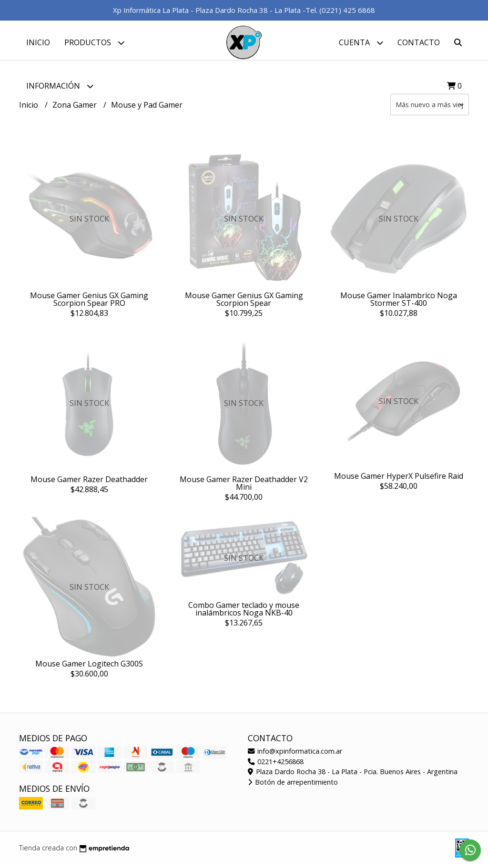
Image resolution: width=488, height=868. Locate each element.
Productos (94, 43)
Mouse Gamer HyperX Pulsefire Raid (399, 480)
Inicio (38, 42)
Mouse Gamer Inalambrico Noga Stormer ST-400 (399, 303)
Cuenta (361, 43)
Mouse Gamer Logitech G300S (89, 667)
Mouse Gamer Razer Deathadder (89, 483)
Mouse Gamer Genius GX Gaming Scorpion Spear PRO (89, 303)
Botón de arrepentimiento (293, 786)
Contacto (419, 42)
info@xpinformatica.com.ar (295, 755)
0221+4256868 (276, 765)
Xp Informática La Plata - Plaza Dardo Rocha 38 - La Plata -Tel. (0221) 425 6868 (244, 10)
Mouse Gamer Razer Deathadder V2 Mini (244, 487)
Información (60, 86)
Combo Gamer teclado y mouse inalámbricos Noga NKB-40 (244, 613)
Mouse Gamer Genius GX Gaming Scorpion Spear (244, 303)
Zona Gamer (76, 108)
